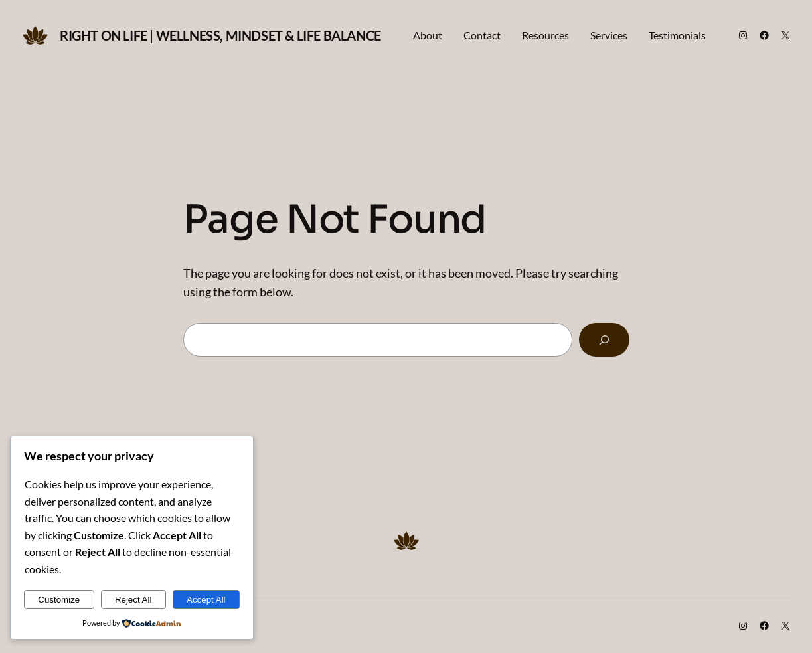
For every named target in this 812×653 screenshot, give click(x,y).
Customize (59, 600)
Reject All (133, 600)
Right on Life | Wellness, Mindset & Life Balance (220, 35)
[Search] (604, 340)
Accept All (206, 600)
